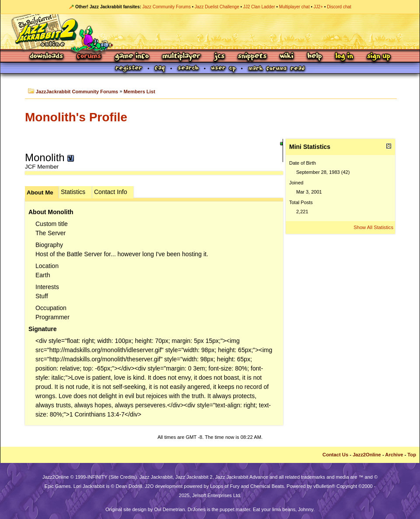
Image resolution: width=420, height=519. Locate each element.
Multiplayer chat (294, 7)
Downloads (47, 57)
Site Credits (123, 477)
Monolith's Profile (76, 117)
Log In (344, 57)
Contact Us (335, 455)
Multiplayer (181, 57)
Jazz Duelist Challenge (217, 7)
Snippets (252, 57)
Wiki (287, 57)
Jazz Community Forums (166, 7)
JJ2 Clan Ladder (259, 7)
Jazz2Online (367, 455)
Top (412, 455)
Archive (394, 455)
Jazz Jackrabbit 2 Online (210, 32)
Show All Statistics (373, 227)
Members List (140, 92)
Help (315, 57)
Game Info (132, 57)
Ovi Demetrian (169, 509)
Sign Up (378, 57)
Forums (89, 57)
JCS (219, 57)
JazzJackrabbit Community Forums (77, 92)
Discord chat (339, 7)
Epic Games (58, 486)
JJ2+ (318, 7)
